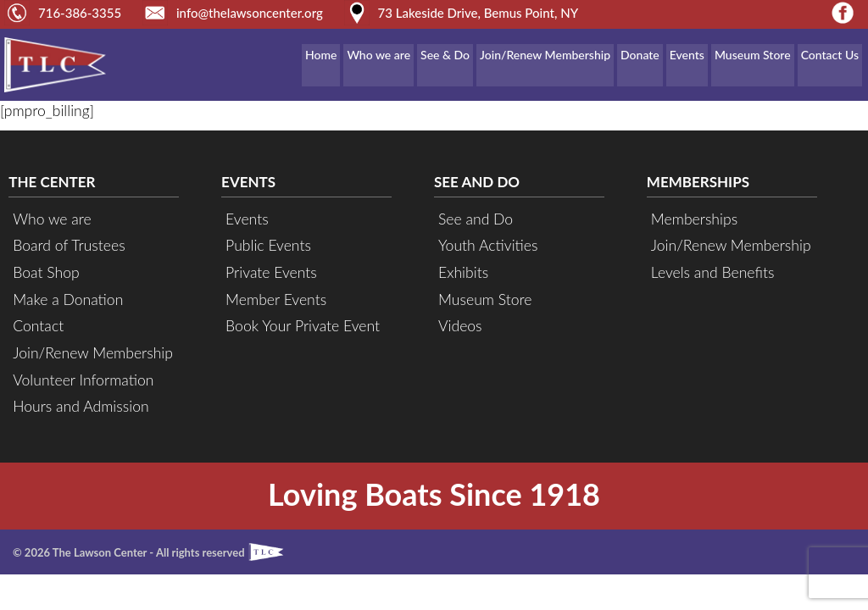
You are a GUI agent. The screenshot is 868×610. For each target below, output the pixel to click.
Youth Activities (488, 245)
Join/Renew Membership (545, 55)
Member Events (276, 299)
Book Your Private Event (303, 326)
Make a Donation (68, 299)
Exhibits (463, 272)
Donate (640, 55)
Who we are (378, 55)
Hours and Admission (81, 406)
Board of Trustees (69, 245)
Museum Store (753, 55)
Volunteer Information (83, 380)
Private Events (271, 272)
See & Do (445, 55)
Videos (460, 326)
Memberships (694, 219)
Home (321, 55)
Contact (38, 326)
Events (687, 55)
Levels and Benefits (713, 272)
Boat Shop (46, 272)
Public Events (268, 245)
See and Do (476, 219)
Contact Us (830, 55)
